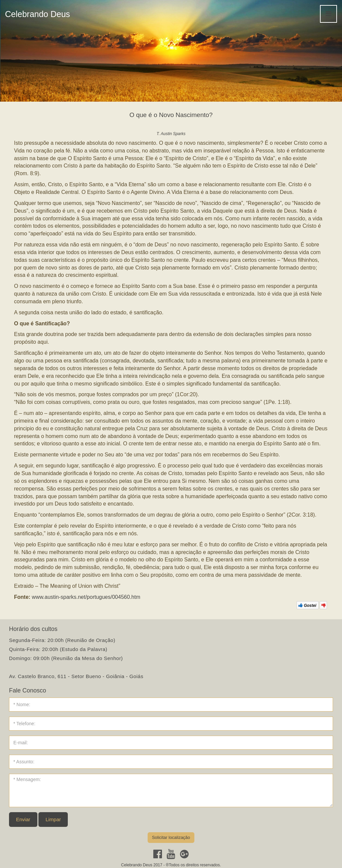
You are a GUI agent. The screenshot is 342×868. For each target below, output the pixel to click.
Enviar (23, 819)
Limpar (53, 819)
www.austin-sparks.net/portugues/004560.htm (86, 597)
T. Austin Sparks (171, 134)
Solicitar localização (171, 837)
